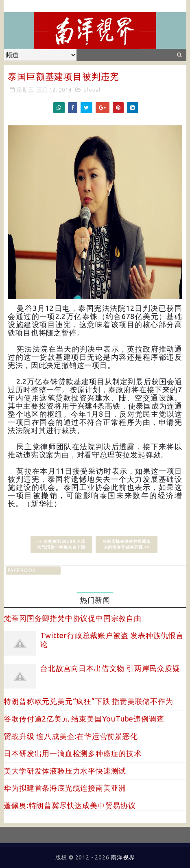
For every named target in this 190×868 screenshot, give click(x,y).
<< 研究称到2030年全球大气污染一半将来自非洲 (61, 544)
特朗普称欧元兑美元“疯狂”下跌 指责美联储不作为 (88, 701)
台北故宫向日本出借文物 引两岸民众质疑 (110, 668)
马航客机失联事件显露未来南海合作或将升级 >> (127, 544)
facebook (22, 570)
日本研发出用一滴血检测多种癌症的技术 (72, 753)
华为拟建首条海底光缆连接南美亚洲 (65, 788)
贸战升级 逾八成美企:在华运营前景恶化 (71, 736)
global (92, 90)
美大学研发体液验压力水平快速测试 (65, 771)
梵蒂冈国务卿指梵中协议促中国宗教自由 (72, 618)
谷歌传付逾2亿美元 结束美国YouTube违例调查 (84, 719)
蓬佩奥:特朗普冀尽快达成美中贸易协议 (70, 805)
